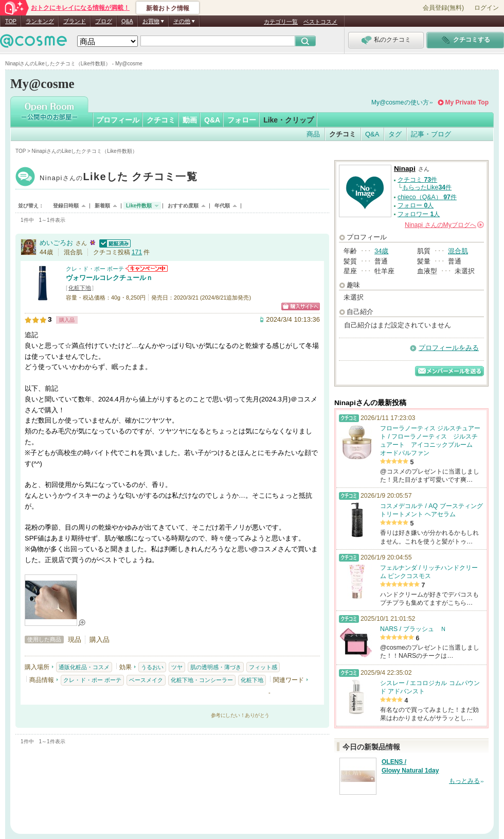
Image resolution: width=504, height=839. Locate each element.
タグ (395, 134)
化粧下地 (80, 288)
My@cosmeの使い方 (400, 102)
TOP (11, 21)
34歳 (381, 251)
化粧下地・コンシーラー (202, 680)
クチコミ (161, 120)
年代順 (222, 206)
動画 (190, 120)
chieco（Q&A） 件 (427, 197)
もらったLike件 (427, 187)
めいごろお (56, 243)
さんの (444, 225)
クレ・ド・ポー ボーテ (95, 269)
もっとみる (464, 781)
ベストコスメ (320, 22)
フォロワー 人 (419, 214)
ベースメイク (146, 680)
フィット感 (263, 667)
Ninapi (119, 178)
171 (137, 252)
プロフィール (118, 120)
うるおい (152, 667)
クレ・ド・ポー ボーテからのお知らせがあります (147, 268)
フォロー (242, 120)
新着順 (102, 206)
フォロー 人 (416, 205)
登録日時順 (66, 206)
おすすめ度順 (183, 206)
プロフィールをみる (449, 348)
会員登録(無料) (443, 8)
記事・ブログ (431, 134)
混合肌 (458, 251)
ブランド (75, 21)
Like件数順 (139, 206)
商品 (313, 134)
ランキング (40, 21)
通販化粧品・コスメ (84, 667)
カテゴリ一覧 (281, 22)
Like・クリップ (289, 120)
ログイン (487, 8)
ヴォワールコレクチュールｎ (109, 278)
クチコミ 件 (417, 180)
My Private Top (467, 102)
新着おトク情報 (168, 8)
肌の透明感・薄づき (216, 667)
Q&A (127, 21)
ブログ (104, 21)
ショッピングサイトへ (301, 307)
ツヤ (177, 667)
